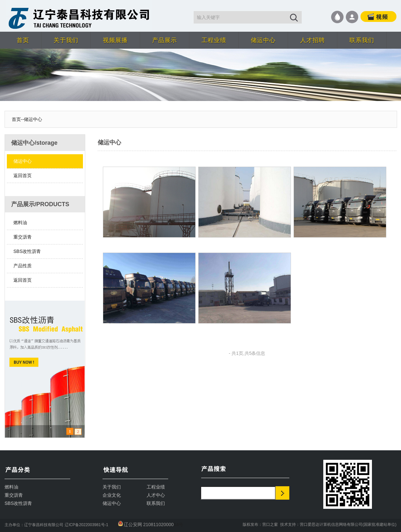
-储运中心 (32, 119)
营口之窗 (270, 524)
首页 (23, 40)
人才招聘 (313, 40)
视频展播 (115, 40)
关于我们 (66, 40)
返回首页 (23, 175)
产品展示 (165, 40)
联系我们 (362, 40)
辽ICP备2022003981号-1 (86, 525)
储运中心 (263, 40)
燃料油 (20, 223)
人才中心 (156, 495)
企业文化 (112, 495)
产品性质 (23, 266)
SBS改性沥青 (27, 251)
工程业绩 (214, 40)
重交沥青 (23, 237)
